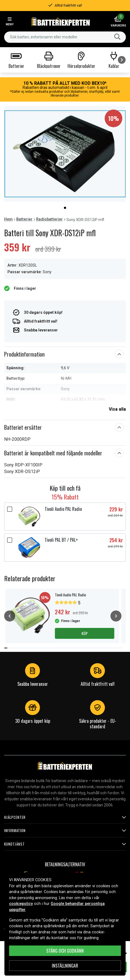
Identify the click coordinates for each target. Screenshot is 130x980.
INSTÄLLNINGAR (65, 966)
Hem (8, 219)
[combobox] (65, 37)
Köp (85, 633)
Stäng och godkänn (65, 951)
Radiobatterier (49, 219)
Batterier (24, 219)
